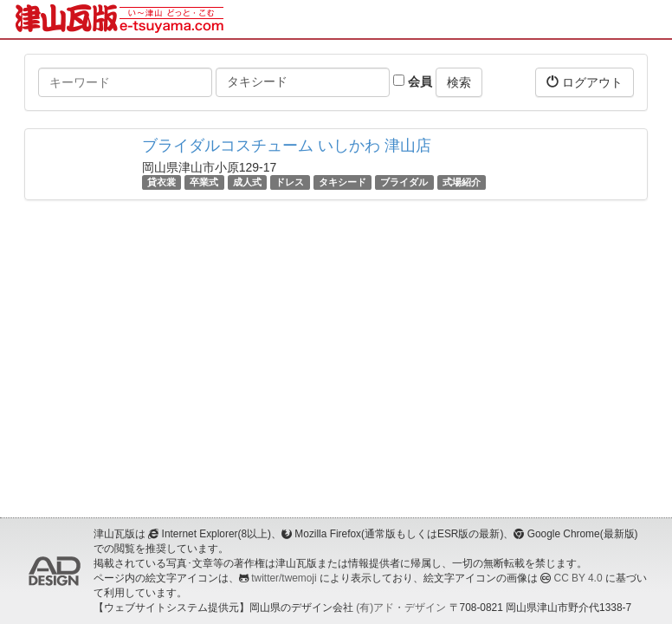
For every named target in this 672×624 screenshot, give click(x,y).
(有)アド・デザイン (401, 608)
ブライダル (404, 182)
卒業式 (204, 182)
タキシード (342, 182)
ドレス (290, 182)
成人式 (247, 182)
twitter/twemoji (284, 578)
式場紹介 (462, 182)
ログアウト (585, 82)
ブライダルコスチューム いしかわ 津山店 (287, 146)
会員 (413, 81)
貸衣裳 (162, 182)
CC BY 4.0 (578, 578)
